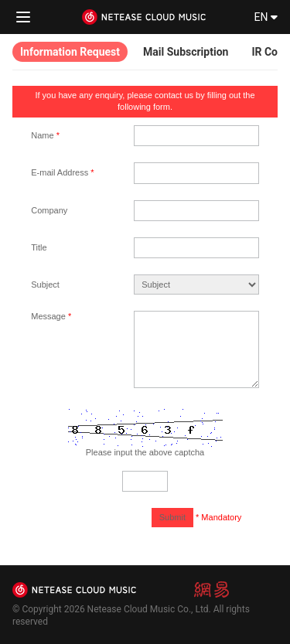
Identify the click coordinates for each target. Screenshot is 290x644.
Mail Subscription (186, 52)
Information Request (70, 52)
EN (266, 17)
